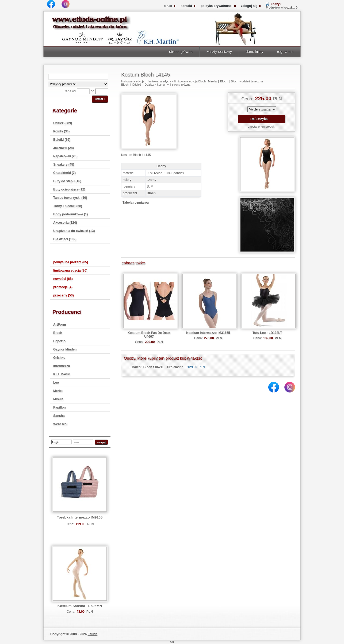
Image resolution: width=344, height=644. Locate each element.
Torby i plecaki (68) (68, 206)
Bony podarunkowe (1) (70, 214)
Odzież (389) (63, 123)
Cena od (69, 91)
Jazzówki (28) (64, 148)
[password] (83, 442)
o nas (168, 6)
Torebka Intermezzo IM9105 (80, 517)
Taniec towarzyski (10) (70, 198)
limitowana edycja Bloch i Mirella (196, 81)
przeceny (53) (64, 295)
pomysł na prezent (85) (71, 262)
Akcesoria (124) (65, 223)
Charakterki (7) (64, 173)
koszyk (276, 4)
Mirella (58, 399)
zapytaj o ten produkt (262, 127)
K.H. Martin (62, 374)
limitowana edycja (133, 81)
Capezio (59, 341)
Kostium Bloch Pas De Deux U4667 (149, 335)
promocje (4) (63, 287)
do (92, 91)
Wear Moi (60, 424)
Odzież (136, 85)
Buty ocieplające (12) (69, 189)
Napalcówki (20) (65, 156)
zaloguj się (249, 6)
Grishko (59, 358)
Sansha (59, 416)
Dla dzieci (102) (65, 239)
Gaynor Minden (65, 349)
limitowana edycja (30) (70, 270)
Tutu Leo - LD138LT (267, 333)
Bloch (58, 333)
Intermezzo (62, 366)
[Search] (78, 77)
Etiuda (93, 634)
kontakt (186, 6)
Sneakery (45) (64, 165)
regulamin (285, 52)
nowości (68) (63, 279)
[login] (62, 442)
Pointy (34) (61, 131)
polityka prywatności (217, 6)
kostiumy (163, 85)
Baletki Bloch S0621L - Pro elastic (158, 367)
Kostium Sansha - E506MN (80, 606)
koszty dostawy (219, 52)
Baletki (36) (62, 140)
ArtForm (60, 325)
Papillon (60, 407)
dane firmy (255, 52)
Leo (56, 383)
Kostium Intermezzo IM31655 (208, 333)
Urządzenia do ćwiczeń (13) (74, 231)
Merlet (58, 391)
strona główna (181, 52)
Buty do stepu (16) (67, 181)
